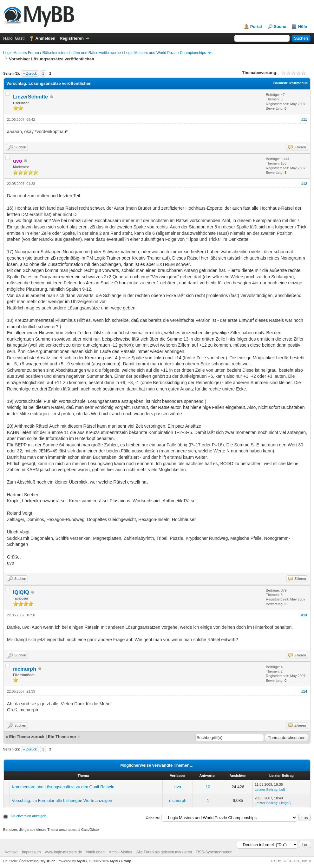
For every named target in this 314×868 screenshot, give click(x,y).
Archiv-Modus (120, 852)
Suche (280, 27)
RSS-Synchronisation (214, 852)
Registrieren (72, 38)
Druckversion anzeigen (29, 816)
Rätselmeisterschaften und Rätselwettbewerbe (81, 53)
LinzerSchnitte (30, 97)
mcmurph (25, 669)
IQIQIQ (21, 592)
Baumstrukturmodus (291, 83)
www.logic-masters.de (64, 852)
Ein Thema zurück (27, 737)
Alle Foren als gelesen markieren (164, 852)
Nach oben (95, 852)
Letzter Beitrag (266, 790)
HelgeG (285, 803)
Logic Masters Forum (21, 53)
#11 (304, 119)
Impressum (31, 852)
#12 (304, 184)
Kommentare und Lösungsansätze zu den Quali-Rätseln (63, 787)
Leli (282, 790)
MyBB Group (120, 861)
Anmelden (46, 38)
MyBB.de (48, 861)
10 (208, 787)
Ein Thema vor (62, 737)
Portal (256, 27)
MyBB (82, 861)
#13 (304, 615)
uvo (178, 787)
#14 (304, 691)
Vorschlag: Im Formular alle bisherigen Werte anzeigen (62, 800)
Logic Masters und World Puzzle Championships (165, 53)
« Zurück (30, 73)
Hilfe (303, 27)
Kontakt (11, 852)
